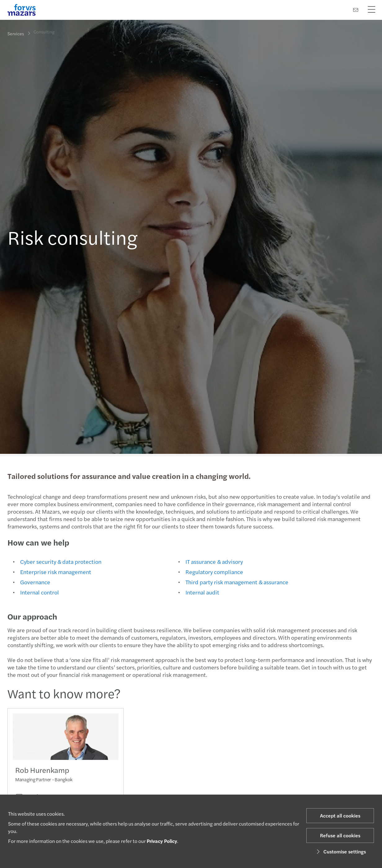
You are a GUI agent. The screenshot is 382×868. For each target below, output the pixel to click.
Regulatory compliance (214, 572)
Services (16, 33)
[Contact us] (356, 10)
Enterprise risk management (55, 572)
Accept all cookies (340, 815)
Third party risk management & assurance (236, 582)
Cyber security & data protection (60, 561)
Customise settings (340, 851)
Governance (35, 582)
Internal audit (202, 592)
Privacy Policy (162, 841)
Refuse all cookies (340, 835)
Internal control (39, 592)
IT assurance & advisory (213, 561)
